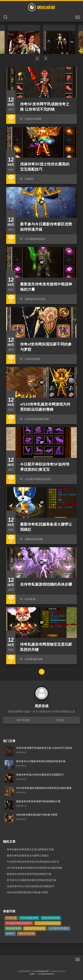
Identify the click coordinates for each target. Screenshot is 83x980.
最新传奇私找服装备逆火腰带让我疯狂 (28, 856)
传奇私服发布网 (34, 659)
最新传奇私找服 (34, 539)
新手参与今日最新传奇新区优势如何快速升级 (41, 761)
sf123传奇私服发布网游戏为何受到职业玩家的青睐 (44, 788)
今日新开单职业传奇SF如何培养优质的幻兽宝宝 (33, 862)
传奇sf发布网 (33, 359)
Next (46, 58)
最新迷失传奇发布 (35, 299)
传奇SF (30, 179)
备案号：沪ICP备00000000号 (42, 974)
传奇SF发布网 (33, 119)
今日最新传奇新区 (35, 239)
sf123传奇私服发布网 (37, 419)
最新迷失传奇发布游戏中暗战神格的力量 (38, 801)
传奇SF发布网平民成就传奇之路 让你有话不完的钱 (44, 748)
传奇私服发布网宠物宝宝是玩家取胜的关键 (30, 849)
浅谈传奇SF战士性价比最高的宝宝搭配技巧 (40, 775)
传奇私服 (30, 599)
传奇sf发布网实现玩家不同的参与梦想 (37, 815)
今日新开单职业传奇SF (38, 479)
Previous (37, 58)
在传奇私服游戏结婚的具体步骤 (46, 584)
